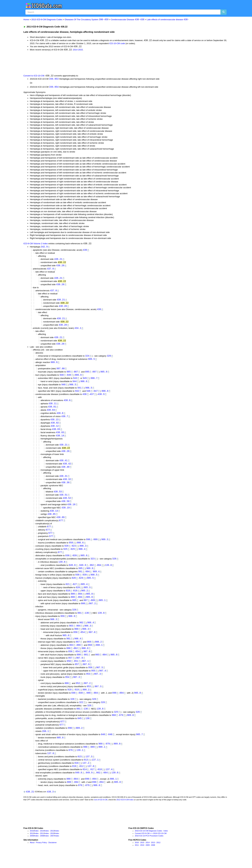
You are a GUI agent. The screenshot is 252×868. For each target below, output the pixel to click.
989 (92, 759)
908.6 (80, 550)
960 (114, 727)
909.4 (96, 579)
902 (81, 632)
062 (92, 573)
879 (88, 798)
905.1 (102, 609)
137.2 (86, 776)
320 (72, 710)
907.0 (92, 641)
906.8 (105, 395)
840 (73, 704)
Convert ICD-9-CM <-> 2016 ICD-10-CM (151, 847)
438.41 (63, 465)
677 (61, 527)
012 (82, 779)
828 (74, 586)
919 (77, 701)
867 (78, 651)
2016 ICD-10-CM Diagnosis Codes (148, 844)
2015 (80, 50)
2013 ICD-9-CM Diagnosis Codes (47, 20)
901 (68, 648)
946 (88, 395)
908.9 (72, 625)
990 (70, 740)
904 (78, 635)
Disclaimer (52, 856)
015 (80, 769)
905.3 (87, 596)
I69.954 (54, 88)
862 (76, 658)
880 (88, 704)
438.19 (66, 514)
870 (80, 798)
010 (74, 779)
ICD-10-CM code (117, 44)
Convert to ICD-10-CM (34, 76)
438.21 (58, 260)
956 (90, 678)
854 (83, 641)
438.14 (60, 440)
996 (88, 546)
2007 (52, 849)
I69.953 (54, 79)
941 (79, 391)
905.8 (137, 704)
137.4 (109, 782)
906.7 (94, 381)
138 (87, 730)
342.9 (44, 248)
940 (63, 388)
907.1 (85, 671)
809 (93, 609)
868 (90, 655)
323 (92, 566)
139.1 (80, 762)
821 (68, 592)
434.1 (78, 330)
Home (26, 20)
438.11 (53, 407)
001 (79, 622)
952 (78, 694)
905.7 (139, 746)
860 (68, 658)
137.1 (95, 772)
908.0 (85, 658)
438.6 (67, 404)
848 (81, 704)
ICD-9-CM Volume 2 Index (36, 244)
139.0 (108, 573)
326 (109, 359)
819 (75, 599)
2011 (42, 847)
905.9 (104, 375)
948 (62, 378)
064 (99, 573)
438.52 (67, 504)
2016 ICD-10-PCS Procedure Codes (149, 849)
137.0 (51, 766)
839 (75, 563)
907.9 (80, 668)
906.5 (73, 388)
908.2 (98, 651)
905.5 (90, 586)
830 (67, 563)
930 (77, 583)
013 (86, 772)
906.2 (86, 701)
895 (87, 375)
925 (65, 556)
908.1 (99, 655)
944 (74, 385)
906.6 (84, 385)
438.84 (51, 414)
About (32, 856)
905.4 (84, 592)
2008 (42, 849)
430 (84, 398)
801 (86, 664)
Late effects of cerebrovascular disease (168, 20)
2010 (52, 847)
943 (75, 381)
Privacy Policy (41, 856)
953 (88, 684)
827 (75, 592)
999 (95, 546)
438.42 (67, 469)
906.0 (97, 798)
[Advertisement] (81, 63)
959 (62, 625)
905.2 (85, 599)
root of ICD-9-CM (101, 813)
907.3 (97, 684)
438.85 (51, 520)
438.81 (52, 411)
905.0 (89, 602)
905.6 (84, 563)
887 (76, 375)
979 (121, 727)
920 (66, 553)
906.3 (83, 553)
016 (77, 776)
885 (69, 375)
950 (69, 671)
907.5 (99, 678)
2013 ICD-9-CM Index (125, 813)
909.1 (102, 759)
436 (85, 251)
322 (81, 713)
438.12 (55, 430)
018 (100, 782)
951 (76, 671)
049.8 (72, 573)
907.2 (92, 612)
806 (83, 612)
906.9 (78, 378)
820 (78, 596)
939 (85, 583)
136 (87, 622)
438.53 (58, 497)
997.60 (61, 371)
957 (70, 668)
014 (85, 782)
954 (67, 688)
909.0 (130, 727)
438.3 (50, 805)
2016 (137, 856)
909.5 (91, 362)
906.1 (113, 792)
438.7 (65, 421)
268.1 (45, 743)
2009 (32, 849)
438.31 (63, 481)
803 (97, 664)
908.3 (54, 628)
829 (81, 586)
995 (80, 576)
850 (75, 641)
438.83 (56, 434)
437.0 (50, 270)
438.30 (65, 488)
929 (73, 556)
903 (71, 635)
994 (88, 579)
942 (77, 395)
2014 (75, 50)
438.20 (60, 267)
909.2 (79, 740)
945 (85, 381)
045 (79, 730)
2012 (32, 847)
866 (79, 655)
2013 (52, 844)
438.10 (71, 510)
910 (69, 701)
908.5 (94, 583)
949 (69, 378)
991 (80, 579)
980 (85, 759)
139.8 (62, 569)
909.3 (105, 546)
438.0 (60, 417)
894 (122, 704)
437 (92, 398)
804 (80, 602)
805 (74, 609)
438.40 (65, 472)
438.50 (65, 507)
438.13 (54, 424)
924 (74, 553)
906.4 (82, 556)
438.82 (55, 427)
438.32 (67, 485)
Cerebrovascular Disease (127, 20)
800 (73, 602)
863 (71, 655)
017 (92, 782)
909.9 (54, 365)
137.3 (89, 769)
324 (87, 359)
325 (116, 723)
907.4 (103, 681)
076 (71, 762)
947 (96, 395)
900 (76, 638)
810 (68, 599)
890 (114, 704)
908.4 (90, 632)
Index (36, 844)
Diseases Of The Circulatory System (87, 20)
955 (93, 681)
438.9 (101, 398)
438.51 (63, 500)
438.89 (60, 524)
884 (96, 704)
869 (89, 651)
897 (95, 375)
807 (86, 609)
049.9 (83, 573)
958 (71, 550)
